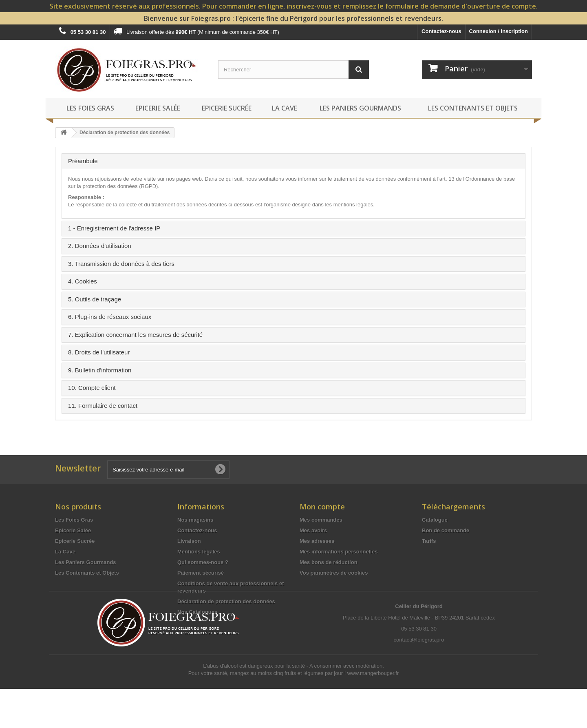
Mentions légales (199, 552)
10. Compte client (92, 388)
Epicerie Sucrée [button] (227, 108)
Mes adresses (317, 541)
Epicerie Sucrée (75, 541)
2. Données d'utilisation (100, 246)
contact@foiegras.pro (419, 679)
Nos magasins (195, 520)
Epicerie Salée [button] (158, 108)
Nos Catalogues (197, 612)
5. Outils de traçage (95, 299)
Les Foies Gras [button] (90, 108)
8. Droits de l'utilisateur (99, 352)
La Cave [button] (285, 108)
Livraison (189, 541)
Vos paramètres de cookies (334, 573)
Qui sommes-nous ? (203, 562)
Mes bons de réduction (329, 562)
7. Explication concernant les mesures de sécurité (135, 335)
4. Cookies (83, 281)
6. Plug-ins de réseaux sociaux (110, 317)
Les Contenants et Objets (87, 573)
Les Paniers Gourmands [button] (360, 108)
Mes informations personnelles (339, 552)
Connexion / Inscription (499, 31)
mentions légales (353, 205)
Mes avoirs (313, 530)
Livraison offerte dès (196, 31)
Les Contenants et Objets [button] (473, 108)
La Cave (65, 552)
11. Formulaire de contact (103, 406)
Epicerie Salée (73, 530)
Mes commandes (321, 520)
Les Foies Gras (74, 520)
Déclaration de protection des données (226, 601)
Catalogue (435, 520)
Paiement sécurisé (201, 573)
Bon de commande (446, 530)
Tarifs (429, 541)
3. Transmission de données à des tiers (121, 264)
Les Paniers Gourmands (86, 562)
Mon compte (322, 507)
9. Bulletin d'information (100, 370)
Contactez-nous (441, 31)
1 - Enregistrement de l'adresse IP (114, 228)
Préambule (83, 161)
